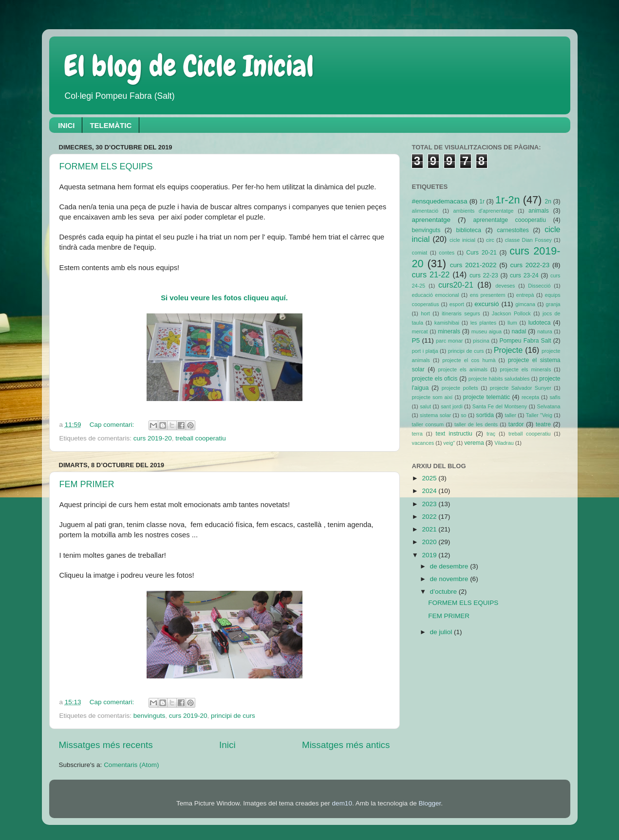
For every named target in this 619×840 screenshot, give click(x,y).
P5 (416, 340)
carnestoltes (513, 230)
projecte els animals (462, 369)
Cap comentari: (113, 425)
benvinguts (149, 716)
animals (539, 211)
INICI (66, 125)
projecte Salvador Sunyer (521, 388)
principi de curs (233, 716)
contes (447, 253)
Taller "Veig (539, 415)
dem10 (342, 803)
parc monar (449, 341)
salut (425, 406)
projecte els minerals (525, 369)
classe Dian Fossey (528, 240)
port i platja (425, 351)
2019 (430, 555)
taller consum (428, 424)
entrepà (525, 295)
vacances (423, 443)
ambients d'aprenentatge (483, 211)
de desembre (450, 566)
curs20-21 (456, 285)
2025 (430, 478)
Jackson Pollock (511, 313)
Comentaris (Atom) (131, 765)
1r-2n (507, 200)
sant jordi (451, 406)
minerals (449, 331)
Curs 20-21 (481, 253)
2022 (430, 517)
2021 (430, 529)
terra (417, 434)
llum (512, 323)
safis (555, 397)
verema (474, 443)
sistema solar (435, 415)
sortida (485, 415)
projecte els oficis (435, 379)
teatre (543, 424)
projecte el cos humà (469, 360)
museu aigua (487, 331)
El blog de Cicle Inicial (189, 66)
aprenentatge (431, 220)
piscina (481, 341)
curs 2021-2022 (473, 265)
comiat (420, 253)
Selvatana (548, 406)
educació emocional (436, 295)
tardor (516, 424)
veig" (449, 443)
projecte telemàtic (487, 397)
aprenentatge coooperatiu (509, 220)
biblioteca (469, 230)
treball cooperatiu (201, 438)
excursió (487, 304)
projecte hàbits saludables (499, 379)
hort (425, 313)
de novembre (450, 579)
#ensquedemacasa (440, 201)
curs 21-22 (431, 274)
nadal (519, 331)
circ (490, 240)
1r (482, 201)
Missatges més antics (346, 745)
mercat (420, 331)
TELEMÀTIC (111, 125)
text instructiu (454, 434)
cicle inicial (462, 240)
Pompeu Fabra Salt (525, 341)
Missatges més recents (106, 745)
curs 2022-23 (530, 265)
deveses (505, 286)
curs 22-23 (484, 275)
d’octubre (444, 592)
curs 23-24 (524, 275)
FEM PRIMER (87, 484)
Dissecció (539, 286)
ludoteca (540, 323)
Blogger (430, 803)
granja (553, 304)
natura (545, 331)
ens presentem (488, 295)
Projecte (508, 350)
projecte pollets (460, 388)
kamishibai (447, 323)
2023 (430, 504)
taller (510, 415)
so (463, 415)
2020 (430, 542)
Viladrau (504, 443)
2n (548, 201)
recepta (530, 397)
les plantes (483, 323)
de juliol (442, 632)
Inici (227, 745)
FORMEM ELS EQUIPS (106, 166)
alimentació (425, 211)
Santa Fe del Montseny (500, 406)
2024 (430, 491)
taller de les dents (476, 424)
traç (491, 434)
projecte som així (432, 397)
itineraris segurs (461, 313)
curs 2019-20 (153, 438)
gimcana (525, 304)
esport (457, 304)
